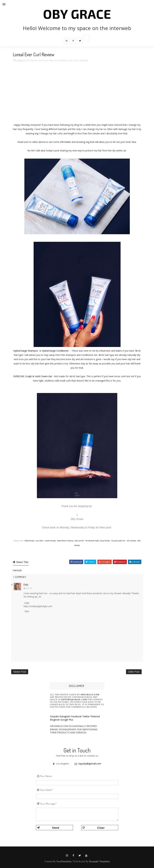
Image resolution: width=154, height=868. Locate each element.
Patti (26, 585)
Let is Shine (39, 541)
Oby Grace (77, 14)
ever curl (43, 60)
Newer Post (20, 672)
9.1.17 (29, 588)
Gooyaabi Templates (99, 861)
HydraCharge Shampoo (26, 351)
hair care (73, 60)
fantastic (63, 60)
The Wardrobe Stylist (92, 541)
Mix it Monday (131, 541)
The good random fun (118, 541)
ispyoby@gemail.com (90, 764)
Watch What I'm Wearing (65, 541)
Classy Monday (105, 541)
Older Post (134, 672)
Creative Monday (50, 541)
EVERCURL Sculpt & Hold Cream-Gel (33, 376)
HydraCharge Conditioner (55, 351)
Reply (27, 611)
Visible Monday (29, 541)
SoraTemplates (64, 861)
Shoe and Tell (79, 541)
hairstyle (83, 60)
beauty (34, 60)
